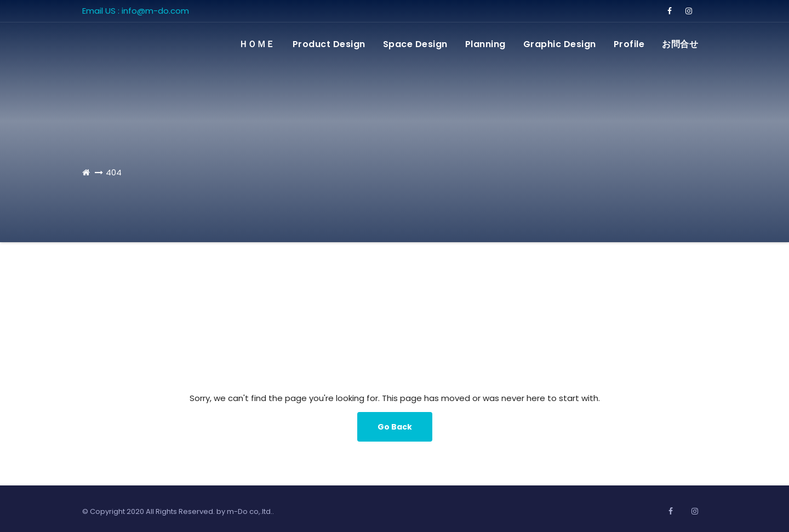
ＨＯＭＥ (257, 44)
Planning (485, 44)
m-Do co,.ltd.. (250, 511)
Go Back (395, 427)
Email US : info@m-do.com (136, 11)
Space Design (415, 44)
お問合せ (680, 44)
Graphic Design (560, 44)
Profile (629, 44)
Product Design (329, 44)
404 (114, 172)
